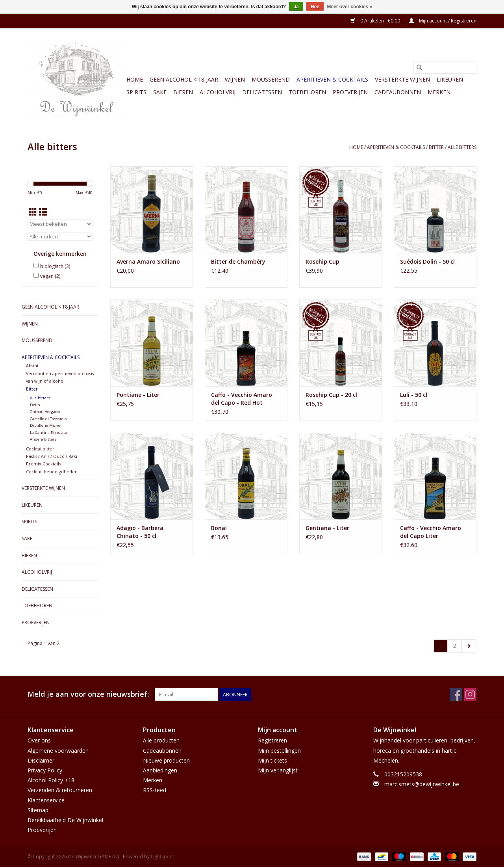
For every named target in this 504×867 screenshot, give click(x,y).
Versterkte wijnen (402, 79)
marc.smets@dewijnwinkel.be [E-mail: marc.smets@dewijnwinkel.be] (422, 784)
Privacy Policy (45, 770)
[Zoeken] (445, 67)
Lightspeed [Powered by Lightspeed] (163, 857)
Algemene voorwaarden (58, 751)
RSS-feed (155, 790)
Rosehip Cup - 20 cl (331, 395)
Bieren (183, 92)
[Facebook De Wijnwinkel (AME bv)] (456, 694)
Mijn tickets (272, 760)
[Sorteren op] (60, 224)
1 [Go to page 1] (441, 646)
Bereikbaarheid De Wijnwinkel (65, 820)
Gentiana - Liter (327, 528)
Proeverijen (350, 92)
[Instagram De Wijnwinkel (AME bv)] (470, 694)
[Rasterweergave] (33, 212)
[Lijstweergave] (43, 212)
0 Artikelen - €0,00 (376, 21)
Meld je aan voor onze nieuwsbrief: (88, 694)
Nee (315, 7)
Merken (439, 92)
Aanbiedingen (160, 770)
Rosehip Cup (322, 261)
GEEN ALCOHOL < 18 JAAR (184, 79)
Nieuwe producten (166, 760)
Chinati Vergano (45, 412)
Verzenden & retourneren (60, 790)
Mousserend (271, 79)
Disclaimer (41, 760)
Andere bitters (43, 439)
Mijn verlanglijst (278, 770)
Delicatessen (262, 92)
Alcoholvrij (218, 92)
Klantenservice (46, 800)
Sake (160, 92)
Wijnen (235, 79)
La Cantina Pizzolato (48, 433)
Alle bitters (462, 147)
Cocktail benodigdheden (52, 472)
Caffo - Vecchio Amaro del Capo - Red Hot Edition (242, 399)
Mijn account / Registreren (443, 21)
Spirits (136, 92)
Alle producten (161, 740)
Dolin (35, 405)
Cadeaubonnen (398, 92)
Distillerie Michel (46, 425)
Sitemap (38, 810)
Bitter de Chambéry (238, 261)
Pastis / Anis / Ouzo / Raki (52, 456)
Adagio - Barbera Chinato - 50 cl (140, 532)
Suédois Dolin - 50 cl (427, 261)
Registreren (272, 740)
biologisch (55, 266)
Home (135, 79)
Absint (32, 366)
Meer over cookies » (350, 7)
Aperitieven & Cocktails (332, 79)
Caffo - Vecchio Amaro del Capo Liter (431, 532)
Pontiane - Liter (138, 395)
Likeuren (450, 79)
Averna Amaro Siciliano (148, 261)
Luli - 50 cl (414, 395)
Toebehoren (307, 92)
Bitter (436, 147)
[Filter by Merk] (60, 236)
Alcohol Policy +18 (51, 780)
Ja (296, 7)
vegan (50, 276)
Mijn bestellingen (279, 751)
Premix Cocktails (43, 464)
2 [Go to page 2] (455, 646)
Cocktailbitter (40, 449)
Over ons (39, 740)
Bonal (219, 528)
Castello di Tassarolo (48, 419)
